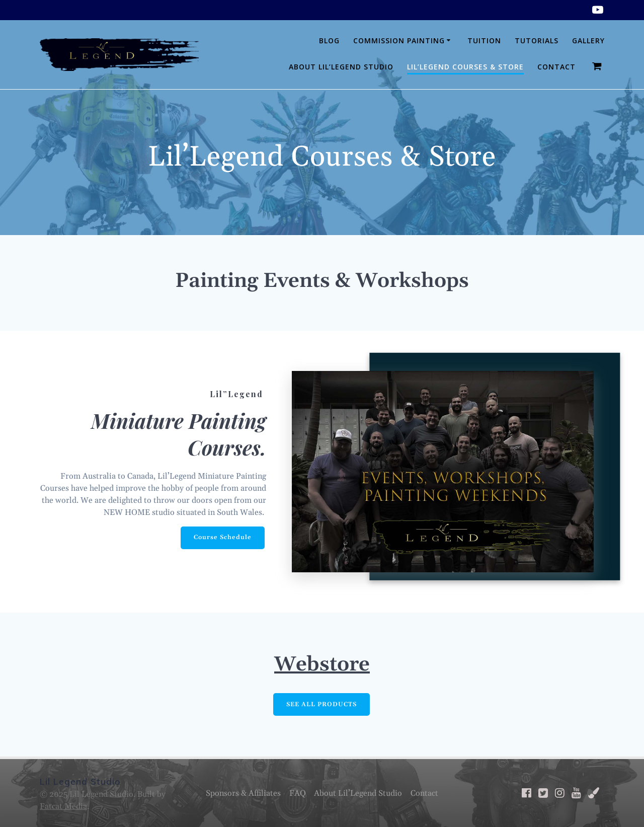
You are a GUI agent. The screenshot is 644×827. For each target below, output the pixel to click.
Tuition (484, 41)
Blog (329, 41)
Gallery (588, 41)
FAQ (298, 793)
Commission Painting (399, 41)
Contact (556, 67)
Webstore (322, 665)
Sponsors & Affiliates (243, 793)
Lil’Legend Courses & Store (465, 67)
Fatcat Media (63, 806)
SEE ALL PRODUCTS (321, 704)
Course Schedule (223, 537)
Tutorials (537, 41)
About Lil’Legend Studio (341, 67)
